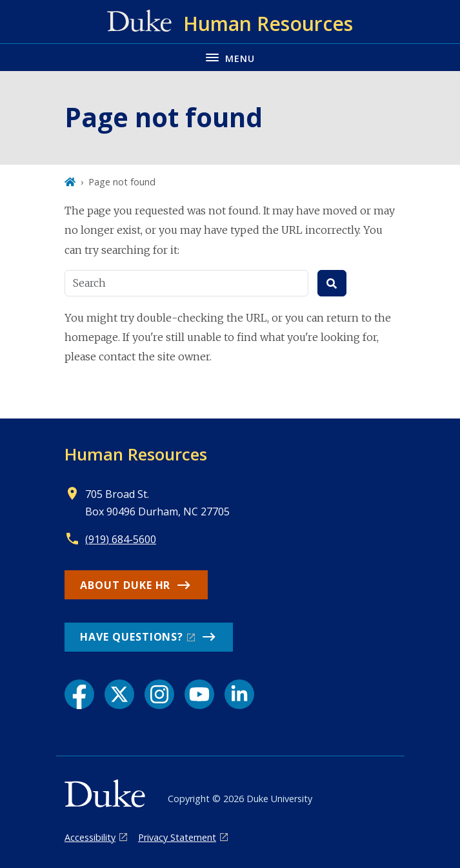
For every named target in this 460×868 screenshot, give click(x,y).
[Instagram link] (159, 694)
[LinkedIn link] (239, 694)
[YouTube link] (199, 694)
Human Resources (136, 454)
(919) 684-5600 (121, 539)
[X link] (119, 694)
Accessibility (90, 837)
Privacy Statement (177, 837)
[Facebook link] (79, 694)
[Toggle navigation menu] (230, 57)
